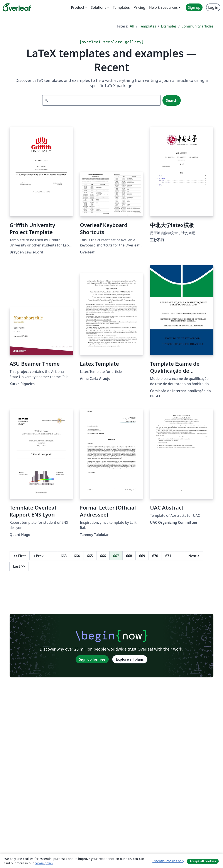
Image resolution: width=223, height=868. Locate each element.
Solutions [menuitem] (99, 7)
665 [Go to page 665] (90, 556)
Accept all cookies (203, 861)
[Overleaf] (17, 7)
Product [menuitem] (78, 7)
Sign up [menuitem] (194, 7)
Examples (169, 26)
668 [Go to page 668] (129, 556)
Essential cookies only (168, 861)
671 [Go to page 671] (168, 556)
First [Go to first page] (20, 556)
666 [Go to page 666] (103, 556)
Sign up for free (92, 659)
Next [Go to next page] (194, 556)
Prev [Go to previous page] (38, 556)
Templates (148, 26)
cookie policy (44, 863)
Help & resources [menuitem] (163, 7)
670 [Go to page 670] (155, 556)
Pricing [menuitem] (139, 7)
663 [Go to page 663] (64, 556)
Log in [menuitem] (213, 7)
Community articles (197, 26)
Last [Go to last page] (19, 566)
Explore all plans (130, 659)
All (132, 26)
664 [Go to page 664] (77, 556)
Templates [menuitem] (121, 7)
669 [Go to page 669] (142, 556)
